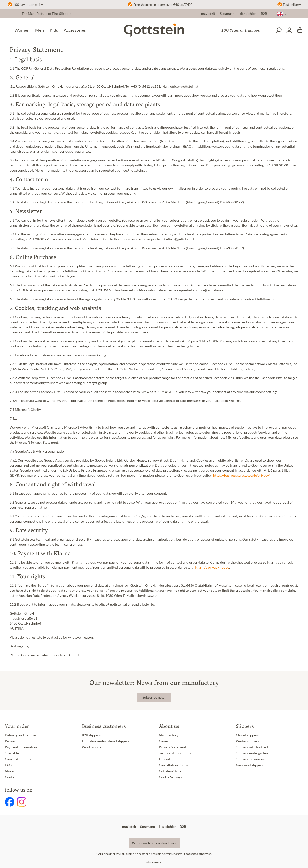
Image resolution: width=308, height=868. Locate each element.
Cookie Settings (170, 777)
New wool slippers (250, 765)
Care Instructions (18, 759)
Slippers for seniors (250, 759)
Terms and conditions (175, 753)
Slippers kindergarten (252, 753)
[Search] (279, 30)
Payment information (21, 747)
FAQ (8, 765)
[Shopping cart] (300, 30)
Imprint (164, 759)
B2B (264, 14)
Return (10, 741)
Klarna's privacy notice (212, 567)
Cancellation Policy (173, 765)
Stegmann (227, 14)
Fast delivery (292, 5)
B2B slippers (91, 735)
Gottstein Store (170, 771)
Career (164, 741)
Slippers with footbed (252, 747)
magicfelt (208, 14)
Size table (12, 753)
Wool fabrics (91, 747)
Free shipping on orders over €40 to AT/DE (163, 5)
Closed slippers (247, 735)
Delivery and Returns (21, 735)
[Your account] (289, 30)
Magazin (11, 771)
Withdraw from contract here (154, 843)
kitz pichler (248, 14)
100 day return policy (28, 5)
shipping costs (136, 854)
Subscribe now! (154, 697)
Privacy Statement (172, 747)
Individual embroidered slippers (106, 741)
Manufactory (169, 735)
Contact (11, 777)
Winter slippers (247, 741)
